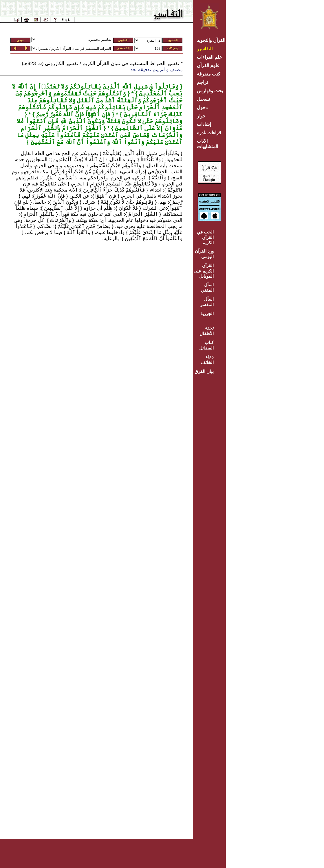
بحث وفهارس (211, 91)
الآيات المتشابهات (207, 144)
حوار (201, 116)
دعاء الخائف (207, 360)
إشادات (204, 124)
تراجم (202, 82)
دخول (202, 107)
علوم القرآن (208, 66)
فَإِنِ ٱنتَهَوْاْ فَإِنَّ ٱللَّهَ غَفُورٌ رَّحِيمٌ (73, 114)
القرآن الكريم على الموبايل (204, 271)
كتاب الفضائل (206, 345)
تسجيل (203, 99)
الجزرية (207, 313)
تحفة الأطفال (207, 331)
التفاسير (205, 49)
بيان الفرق (204, 371)
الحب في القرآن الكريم (205, 237)
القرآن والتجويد (211, 40)
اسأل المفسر (207, 302)
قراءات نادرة (209, 133)
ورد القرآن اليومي (204, 254)
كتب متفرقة (209, 74)
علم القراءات (209, 57)
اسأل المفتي (207, 287)
